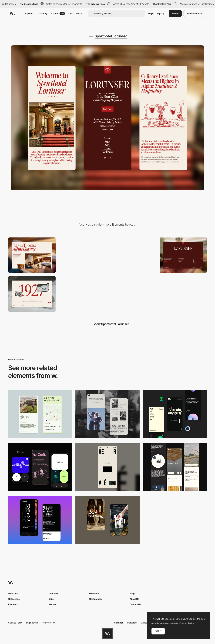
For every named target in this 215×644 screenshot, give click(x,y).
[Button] (82, 294)
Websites (13, 594)
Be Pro (175, 13)
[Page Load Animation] (82, 255)
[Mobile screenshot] (107, 414)
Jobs (70, 13)
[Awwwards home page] (107, 634)
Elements (13, 604)
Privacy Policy (48, 623)
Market (79, 13)
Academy (57, 13)
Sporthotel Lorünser (111, 36)
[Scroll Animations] (133, 255)
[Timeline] (32, 294)
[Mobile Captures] (40, 467)
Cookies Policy (15, 623)
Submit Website (195, 13)
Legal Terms (32, 623)
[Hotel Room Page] (133, 294)
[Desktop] (32, 255)
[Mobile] (107, 467)
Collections (14, 599)
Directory (43, 13)
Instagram (132, 623)
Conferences (96, 599)
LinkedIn (145, 623)
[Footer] (183, 255)
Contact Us (135, 604)
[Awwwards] (12, 14)
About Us (134, 599)
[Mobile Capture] (40, 520)
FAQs (132, 594)
